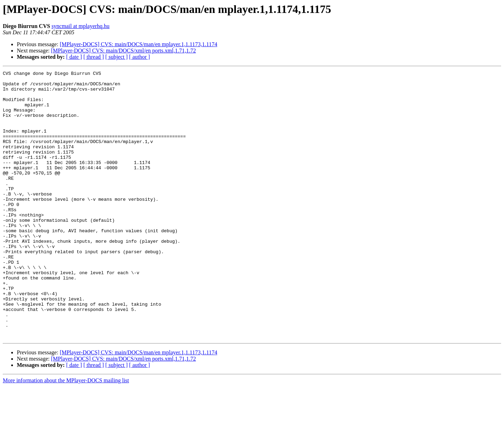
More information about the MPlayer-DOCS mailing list (66, 434)
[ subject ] (117, 57)
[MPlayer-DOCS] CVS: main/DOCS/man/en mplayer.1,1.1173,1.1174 (139, 44)
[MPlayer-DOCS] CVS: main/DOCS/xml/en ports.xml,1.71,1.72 (124, 51)
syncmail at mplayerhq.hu (80, 26)
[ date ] (74, 57)
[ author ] (140, 57)
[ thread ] (94, 57)
